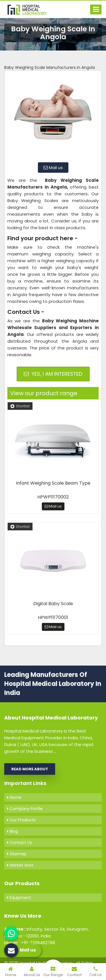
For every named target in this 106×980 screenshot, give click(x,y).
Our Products (21, 820)
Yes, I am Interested (53, 374)
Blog (12, 831)
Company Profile (25, 809)
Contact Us (20, 843)
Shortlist (20, 406)
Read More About (30, 769)
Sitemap (17, 854)
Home (14, 797)
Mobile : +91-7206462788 (30, 943)
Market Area (20, 865)
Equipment (19, 898)
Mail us (53, 168)
